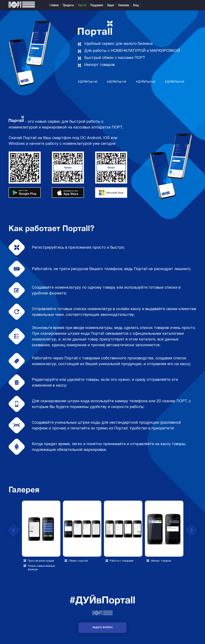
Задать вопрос (102, 628)
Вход (136, 5)
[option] (41, 537)
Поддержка (97, 5)
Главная (54, 5)
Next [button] (191, 530)
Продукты (68, 5)
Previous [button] (13, 530)
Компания (124, 5)
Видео (111, 5)
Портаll (82, 5)
